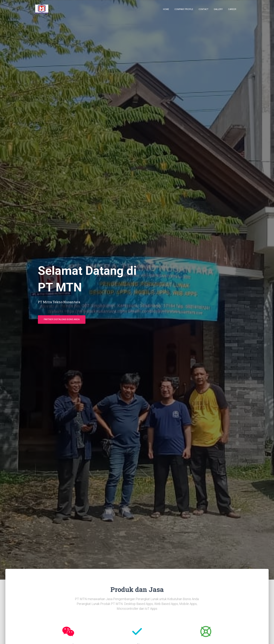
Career (232, 9)
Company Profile (184, 9)
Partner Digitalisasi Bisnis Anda (62, 319)
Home (166, 9)
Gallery (218, 9)
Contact (203, 9)
